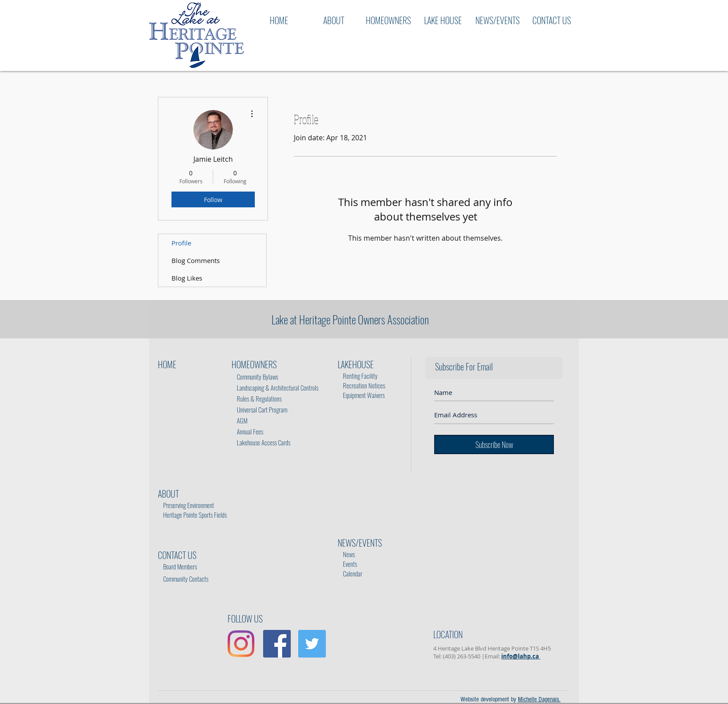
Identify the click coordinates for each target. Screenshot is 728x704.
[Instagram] (241, 644)
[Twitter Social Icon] (312, 644)
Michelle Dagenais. (539, 699)
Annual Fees (247, 431)
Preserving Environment (189, 505)
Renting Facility (358, 376)
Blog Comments (196, 260)
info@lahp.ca (521, 656)
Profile (181, 243)
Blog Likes (187, 278)
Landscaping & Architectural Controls (275, 388)
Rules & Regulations (257, 398)
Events (348, 559)
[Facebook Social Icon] (277, 644)
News (347, 554)
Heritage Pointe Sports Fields (195, 515)
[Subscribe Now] (494, 444)
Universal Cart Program (262, 409)
